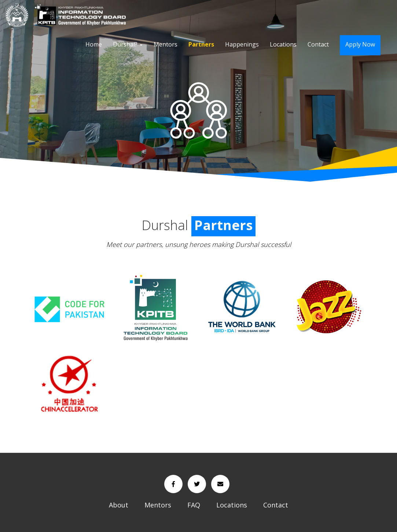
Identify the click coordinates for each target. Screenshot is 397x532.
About (119, 505)
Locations (283, 44)
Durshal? (128, 44)
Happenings (242, 44)
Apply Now (360, 44)
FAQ (194, 505)
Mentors (166, 44)
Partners (201, 44)
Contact (318, 44)
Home (94, 44)
